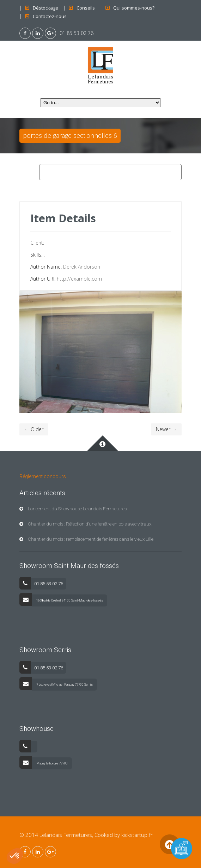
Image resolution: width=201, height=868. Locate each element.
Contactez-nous (50, 16)
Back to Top (169, 844)
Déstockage (45, 8)
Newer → (166, 429)
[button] (15, 856)
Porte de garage (83, 172)
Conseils (86, 8)
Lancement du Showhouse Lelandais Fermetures (73, 509)
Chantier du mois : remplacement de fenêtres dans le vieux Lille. (87, 539)
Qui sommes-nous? (134, 8)
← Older (34, 429)
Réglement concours (43, 476)
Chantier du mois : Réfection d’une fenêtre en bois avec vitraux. (86, 524)
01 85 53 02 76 (77, 33)
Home (49, 172)
